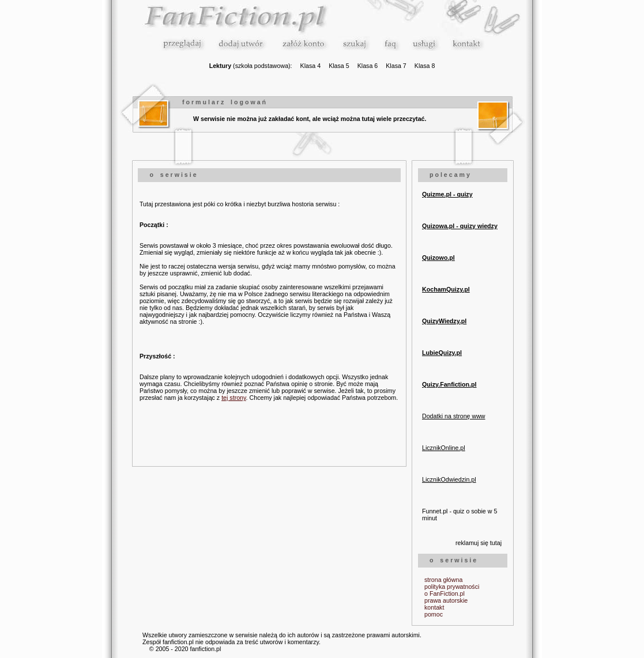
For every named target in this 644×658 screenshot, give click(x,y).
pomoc (434, 614)
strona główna (443, 580)
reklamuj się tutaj (479, 543)
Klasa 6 (368, 66)
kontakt (434, 607)
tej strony (234, 398)
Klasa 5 (339, 66)
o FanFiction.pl (445, 593)
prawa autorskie (446, 600)
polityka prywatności (452, 587)
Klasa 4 (311, 66)
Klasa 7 (396, 66)
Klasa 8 (425, 66)
